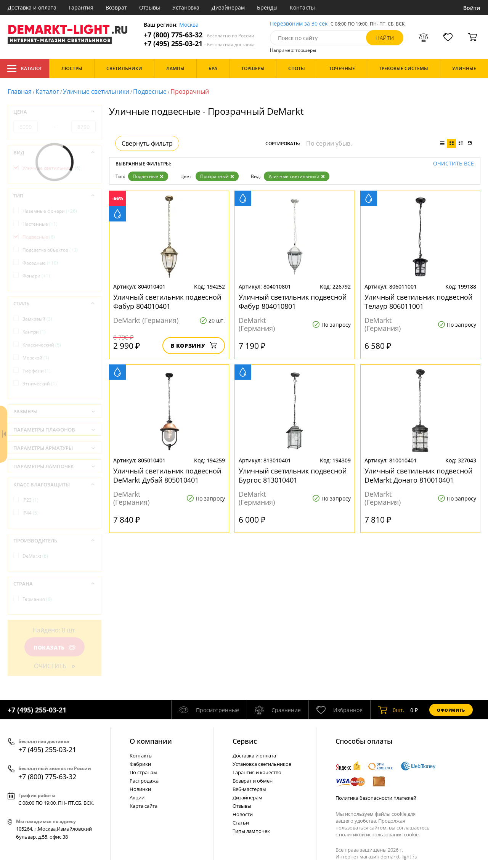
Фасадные (40, 263)
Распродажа (144, 781)
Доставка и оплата (32, 7)
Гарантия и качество (257, 772)
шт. (391, 710)
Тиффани (37, 371)
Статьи (241, 823)
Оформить (451, 710)
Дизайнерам (228, 7)
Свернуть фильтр (147, 143)
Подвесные (150, 91)
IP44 (30, 513)
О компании (151, 741)
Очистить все (453, 164)
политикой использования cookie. (379, 834)
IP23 (30, 500)
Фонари (36, 276)
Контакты (302, 7)
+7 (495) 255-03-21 (199, 44)
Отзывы (150, 7)
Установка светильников (262, 764)
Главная (20, 91)
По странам (143, 772)
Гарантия (81, 7)
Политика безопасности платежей (376, 798)
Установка (186, 7)
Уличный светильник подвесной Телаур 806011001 (418, 302)
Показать (55, 647)
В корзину (194, 346)
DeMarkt (35, 556)
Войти (472, 8)
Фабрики (140, 764)
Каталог (25, 69)
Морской (36, 358)
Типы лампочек (251, 831)
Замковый (37, 319)
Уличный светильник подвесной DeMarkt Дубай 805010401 (167, 475)
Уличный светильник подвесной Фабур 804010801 (293, 302)
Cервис (245, 741)
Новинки (140, 789)
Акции (137, 797)
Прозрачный (217, 176)
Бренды (267, 7)
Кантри (34, 332)
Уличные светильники (96, 91)
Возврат (116, 7)
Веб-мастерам (249, 789)
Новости (243, 814)
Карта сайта (144, 806)
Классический (42, 345)
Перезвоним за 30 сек (299, 24)
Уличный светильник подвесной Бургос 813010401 (293, 475)
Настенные (40, 224)
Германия (37, 599)
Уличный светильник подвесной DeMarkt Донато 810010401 (418, 475)
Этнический (40, 384)
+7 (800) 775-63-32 (199, 35)
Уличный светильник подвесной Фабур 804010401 (167, 302)
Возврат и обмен (253, 781)
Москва (189, 25)
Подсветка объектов (50, 250)
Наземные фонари (50, 211)
